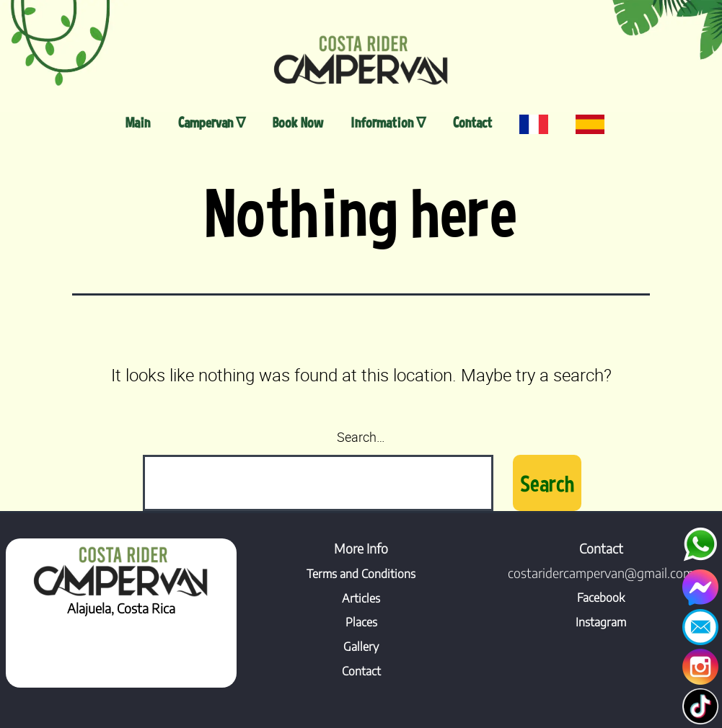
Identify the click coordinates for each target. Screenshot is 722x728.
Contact (472, 123)
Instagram (601, 622)
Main (138, 123)
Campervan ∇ (212, 123)
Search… (361, 437)
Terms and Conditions (361, 574)
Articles (361, 598)
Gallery (361, 647)
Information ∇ (388, 123)
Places (361, 622)
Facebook (601, 598)
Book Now (298, 123)
